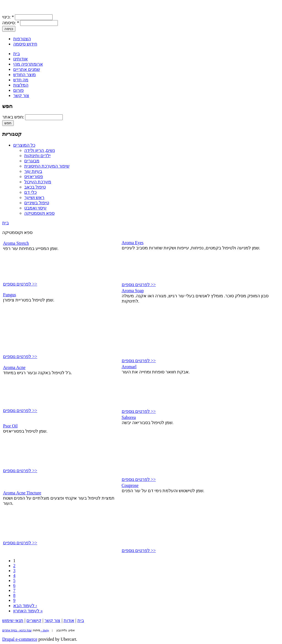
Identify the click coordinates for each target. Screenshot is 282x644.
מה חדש (21, 80)
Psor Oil (10, 426)
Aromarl (129, 367)
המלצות (21, 85)
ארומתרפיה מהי (28, 64)
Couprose (130, 485)
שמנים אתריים (27, 69)
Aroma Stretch (16, 243)
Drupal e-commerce (20, 639)
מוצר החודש (25, 75)
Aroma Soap (133, 291)
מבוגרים (32, 161)
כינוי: (8, 17)
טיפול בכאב (35, 187)
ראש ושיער (34, 197)
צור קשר (21, 95)
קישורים (34, 620)
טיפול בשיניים (37, 203)
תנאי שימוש (13, 620)
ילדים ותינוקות (37, 156)
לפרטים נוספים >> (20, 284)
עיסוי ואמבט (35, 208)
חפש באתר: (14, 117)
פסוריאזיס (34, 177)
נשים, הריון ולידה (40, 150)
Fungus (10, 295)
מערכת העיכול (38, 182)
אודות (69, 620)
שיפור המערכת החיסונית (47, 166)
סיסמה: (11, 23)
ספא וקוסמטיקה (39, 213)
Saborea (129, 417)
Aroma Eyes (133, 243)
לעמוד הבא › (25, 606)
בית (17, 54)
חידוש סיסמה (25, 44)
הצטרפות (22, 39)
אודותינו (21, 59)
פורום (18, 90)
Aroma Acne (14, 367)
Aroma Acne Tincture (22, 493)
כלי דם (30, 192)
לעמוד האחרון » (28, 611)
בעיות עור (33, 171)
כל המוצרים (24, 145)
